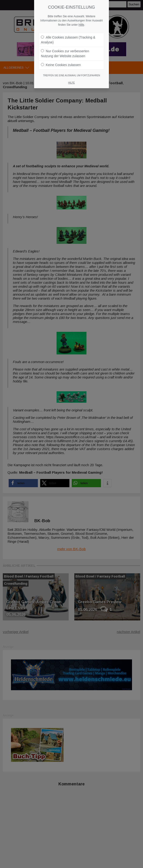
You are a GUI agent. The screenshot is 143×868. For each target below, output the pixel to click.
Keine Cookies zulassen (61, 65)
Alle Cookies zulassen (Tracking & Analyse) (68, 40)
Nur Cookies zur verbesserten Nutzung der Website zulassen (65, 54)
